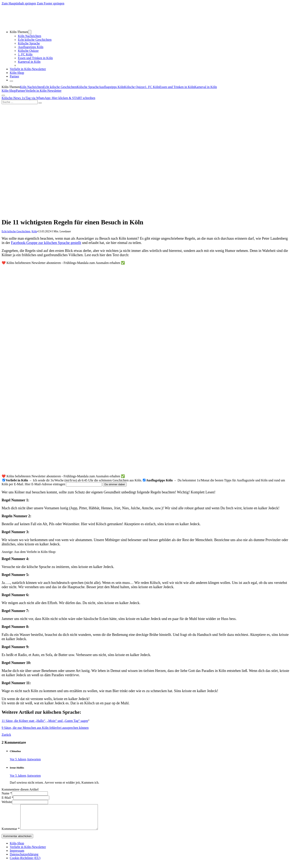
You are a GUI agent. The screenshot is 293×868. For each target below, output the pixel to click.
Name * (7, 793)
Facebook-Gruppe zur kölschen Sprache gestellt (46, 243)
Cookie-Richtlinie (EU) (25, 863)
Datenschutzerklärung (24, 859)
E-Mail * (7, 798)
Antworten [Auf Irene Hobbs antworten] (34, 776)
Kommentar (11, 834)
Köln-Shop (9, 91)
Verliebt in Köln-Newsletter (28, 69)
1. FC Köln (25, 54)
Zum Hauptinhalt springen (19, 3)
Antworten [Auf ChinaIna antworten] (34, 759)
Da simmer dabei (115, 484)
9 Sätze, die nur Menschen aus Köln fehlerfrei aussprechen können (45, 728)
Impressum (17, 855)
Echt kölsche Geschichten (35, 40)
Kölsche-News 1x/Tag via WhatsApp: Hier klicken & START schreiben (48, 98)
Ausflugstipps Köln (31, 47)
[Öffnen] (11, 81)
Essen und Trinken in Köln (35, 58)
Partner (14, 76)
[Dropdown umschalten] (30, 32)
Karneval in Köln (29, 62)
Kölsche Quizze (28, 51)
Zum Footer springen (51, 3)
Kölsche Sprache (29, 43)
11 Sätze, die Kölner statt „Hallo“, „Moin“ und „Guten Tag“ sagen (45, 721)
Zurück (6, 735)
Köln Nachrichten (30, 36)
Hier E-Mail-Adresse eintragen (45, 484)
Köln (34, 231)
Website (7, 802)
